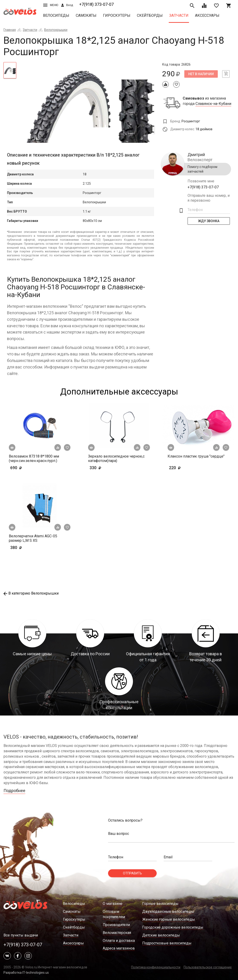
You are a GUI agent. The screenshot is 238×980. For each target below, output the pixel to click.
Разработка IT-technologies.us (26, 973)
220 (188, 468)
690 (23, 468)
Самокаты (86, 15)
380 (30, 547)
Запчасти (179, 15)
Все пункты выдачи (21, 935)
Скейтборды (150, 15)
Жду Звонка (209, 221)
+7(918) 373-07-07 (96, 4)
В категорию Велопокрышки (31, 593)
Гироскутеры (117, 15)
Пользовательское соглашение (208, 967)
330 (109, 468)
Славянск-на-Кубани (213, 104)
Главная (10, 30)
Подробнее (14, 791)
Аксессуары (207, 15)
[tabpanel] (89, 102)
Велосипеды (56, 15)
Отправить (132, 873)
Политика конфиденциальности (156, 967)
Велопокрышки (56, 30)
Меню (51, 5)
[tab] (10, 70)
